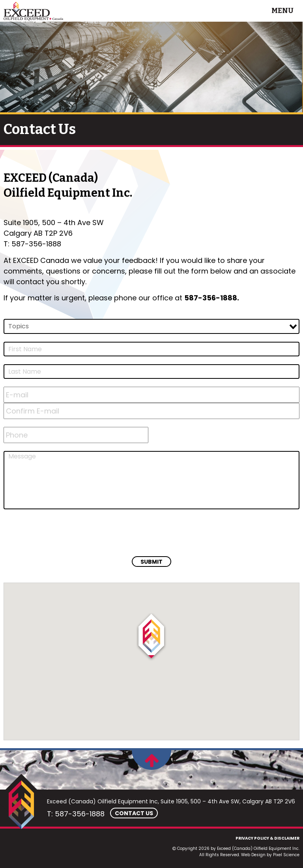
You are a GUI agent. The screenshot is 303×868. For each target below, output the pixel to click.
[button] (151, 637)
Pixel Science (286, 855)
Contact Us (134, 813)
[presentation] (64, 533)
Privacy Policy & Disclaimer (267, 838)
